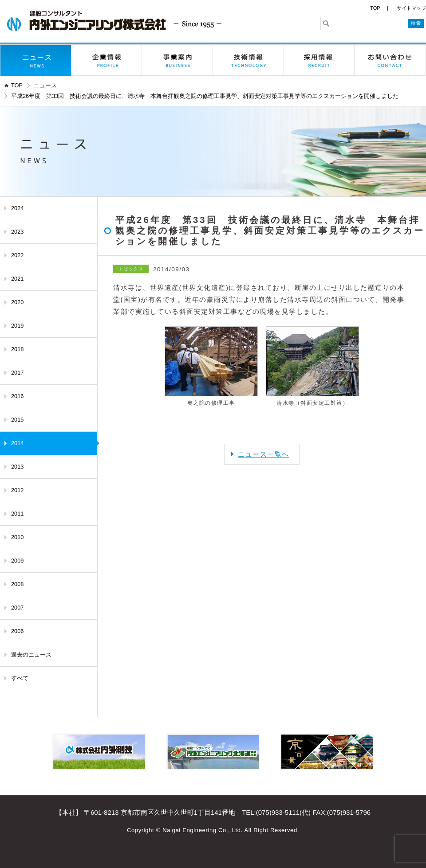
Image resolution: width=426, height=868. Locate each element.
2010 (17, 537)
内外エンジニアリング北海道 (213, 752)
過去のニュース (31, 655)
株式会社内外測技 (99, 752)
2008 (17, 584)
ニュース (36, 60)
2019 (17, 326)
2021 (17, 279)
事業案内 (177, 60)
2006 (17, 631)
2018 (17, 349)
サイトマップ (411, 8)
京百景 (327, 752)
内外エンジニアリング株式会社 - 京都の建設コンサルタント (114, 21)
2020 (17, 302)
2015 (17, 420)
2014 (17, 443)
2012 (17, 490)
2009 (17, 561)
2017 (17, 373)
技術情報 (248, 60)
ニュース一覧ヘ (264, 454)
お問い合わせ (390, 60)
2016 (17, 396)
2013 (17, 467)
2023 (17, 232)
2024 (17, 208)
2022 (17, 255)
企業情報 (107, 60)
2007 (17, 608)
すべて (20, 678)
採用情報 (319, 60)
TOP (375, 8)
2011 (17, 514)
